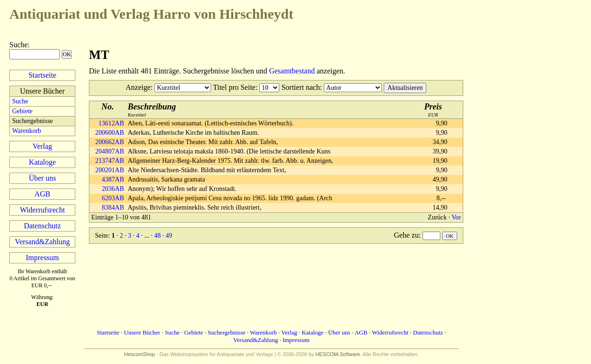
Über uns (42, 178)
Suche (18, 45)
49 (169, 236)
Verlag (43, 146)
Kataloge (43, 162)
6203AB (113, 198)
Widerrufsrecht (42, 210)
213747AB (110, 161)
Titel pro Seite (234, 87)
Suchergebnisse (227, 332)
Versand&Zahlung (42, 242)
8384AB (113, 207)
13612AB (111, 123)
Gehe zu (406, 235)
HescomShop (139, 354)
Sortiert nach (300, 87)
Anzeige (138, 87)
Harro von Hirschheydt (151, 14)
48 (157, 236)
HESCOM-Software (338, 354)
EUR (433, 110)
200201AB (110, 170)
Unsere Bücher (142, 332)
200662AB (110, 142)
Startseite (43, 75)
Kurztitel (152, 110)
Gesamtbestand (292, 71)
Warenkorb (27, 131)
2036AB (113, 189)
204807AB (110, 151)
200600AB (110, 133)
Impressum (42, 258)
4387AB (113, 179)
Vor (456, 217)
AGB (43, 194)
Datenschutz (42, 226)
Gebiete (22, 111)
